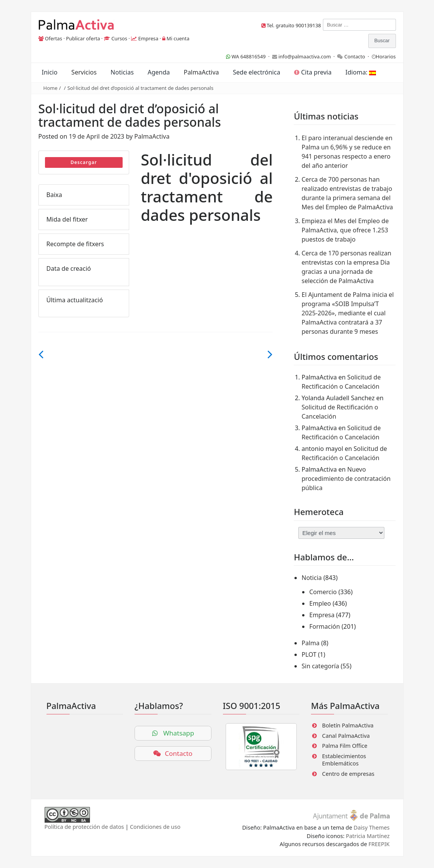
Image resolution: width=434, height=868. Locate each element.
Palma (310, 643)
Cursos (119, 38)
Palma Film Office (345, 746)
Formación (324, 626)
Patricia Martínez (368, 836)
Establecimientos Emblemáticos (344, 760)
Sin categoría (320, 666)
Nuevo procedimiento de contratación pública (346, 479)
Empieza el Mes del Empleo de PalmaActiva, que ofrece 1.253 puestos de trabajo (345, 230)
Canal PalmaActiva (346, 736)
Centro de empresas (348, 774)
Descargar (84, 162)
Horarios (386, 56)
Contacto (355, 56)
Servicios (84, 72)
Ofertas (54, 38)
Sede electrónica (257, 72)
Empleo (320, 603)
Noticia (312, 578)
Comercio (323, 592)
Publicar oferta (83, 38)
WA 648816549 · (249, 56)
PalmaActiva (201, 72)
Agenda (159, 72)
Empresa (148, 38)
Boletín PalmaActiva (348, 725)
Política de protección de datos (84, 827)
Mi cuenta (178, 38)
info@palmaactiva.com (305, 56)
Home (51, 88)
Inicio (50, 72)
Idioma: (361, 72)
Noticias (122, 72)
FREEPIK (379, 844)
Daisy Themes (372, 827)
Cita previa (313, 72)
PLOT (309, 654)
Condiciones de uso (155, 827)
